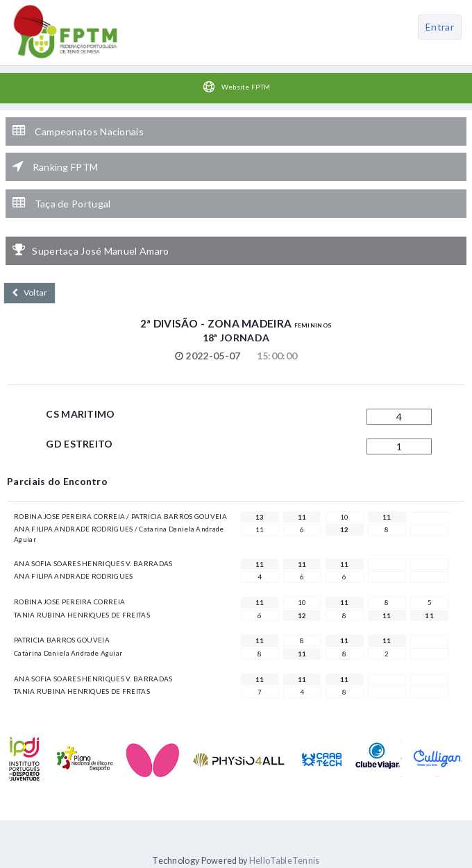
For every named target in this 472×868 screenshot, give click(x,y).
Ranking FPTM (55, 167)
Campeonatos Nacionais (78, 131)
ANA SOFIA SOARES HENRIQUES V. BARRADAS (93, 563)
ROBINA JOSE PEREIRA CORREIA (69, 602)
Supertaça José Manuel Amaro (91, 250)
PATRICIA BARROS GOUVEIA (62, 640)
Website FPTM (236, 87)
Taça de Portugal (61, 203)
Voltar (29, 292)
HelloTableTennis (285, 861)
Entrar (440, 27)
